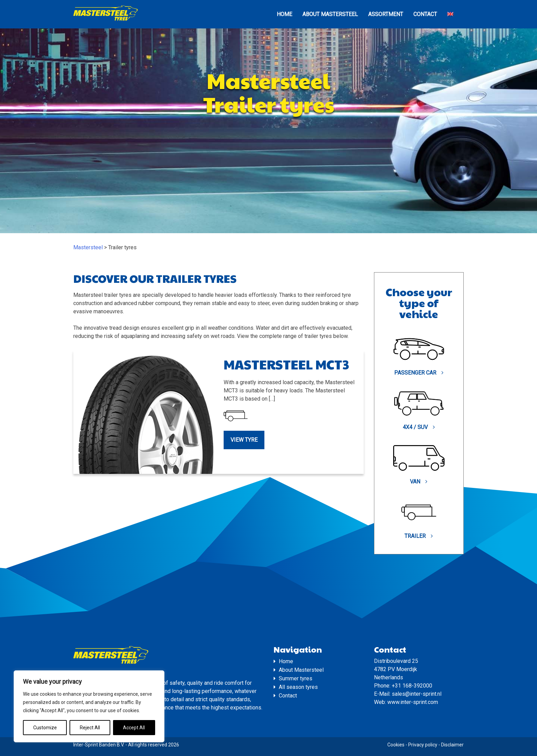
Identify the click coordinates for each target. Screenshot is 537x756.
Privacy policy (423, 745)
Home (284, 14)
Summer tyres (296, 678)
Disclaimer (452, 745)
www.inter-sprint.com (413, 702)
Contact (425, 14)
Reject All (90, 728)
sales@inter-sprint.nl (417, 694)
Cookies (396, 745)
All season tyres (298, 687)
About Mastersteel (330, 14)
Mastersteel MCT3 (286, 364)
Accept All (134, 728)
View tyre (244, 440)
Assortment (386, 14)
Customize (45, 728)
